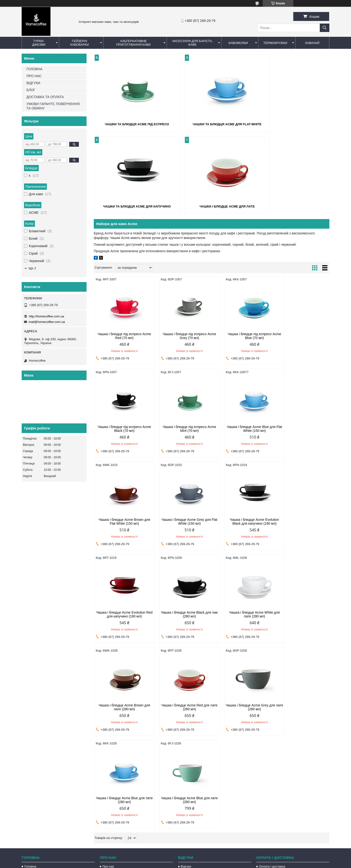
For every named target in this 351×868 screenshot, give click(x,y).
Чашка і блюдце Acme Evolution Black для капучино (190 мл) (122, 521)
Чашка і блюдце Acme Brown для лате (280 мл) (122, 614)
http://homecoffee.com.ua (46, 316)
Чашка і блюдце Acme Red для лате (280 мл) (182, 614)
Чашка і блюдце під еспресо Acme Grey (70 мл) (182, 335)
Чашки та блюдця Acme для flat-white (212, 124)
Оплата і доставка (272, 773)
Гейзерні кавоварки (79, 43)
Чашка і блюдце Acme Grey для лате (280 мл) (241, 614)
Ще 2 (32, 268)
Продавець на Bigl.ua (175, 859)
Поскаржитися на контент (165, 863)
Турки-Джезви (39, 43)
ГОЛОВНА (34, 69)
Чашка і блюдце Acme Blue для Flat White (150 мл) (182, 428)
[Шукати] (325, 28)
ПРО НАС (34, 76)
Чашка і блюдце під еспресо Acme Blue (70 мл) (241, 335)
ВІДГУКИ (33, 83)
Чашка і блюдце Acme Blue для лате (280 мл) (301, 614)
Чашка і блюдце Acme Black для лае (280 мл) (241, 521)
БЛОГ (31, 90)
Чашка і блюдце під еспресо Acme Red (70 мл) (122, 335)
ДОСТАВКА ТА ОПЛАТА (45, 97)
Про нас (108, 773)
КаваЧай (312, 43)
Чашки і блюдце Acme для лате (132, 206)
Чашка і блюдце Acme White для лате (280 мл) (301, 521)
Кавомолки (238, 43)
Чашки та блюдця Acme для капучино (291, 124)
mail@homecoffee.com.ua (47, 322)
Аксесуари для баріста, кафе (192, 43)
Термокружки (275, 43)
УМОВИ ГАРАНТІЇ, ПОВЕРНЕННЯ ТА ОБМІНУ (53, 106)
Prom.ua (198, 855)
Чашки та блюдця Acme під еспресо (132, 124)
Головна (30, 773)
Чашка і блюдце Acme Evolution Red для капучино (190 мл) (182, 521)
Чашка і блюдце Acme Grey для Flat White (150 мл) (301, 428)
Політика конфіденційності (203, 863)
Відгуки (186, 773)
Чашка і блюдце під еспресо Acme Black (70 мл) (301, 335)
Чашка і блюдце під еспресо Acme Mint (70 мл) (122, 428)
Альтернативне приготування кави (133, 43)
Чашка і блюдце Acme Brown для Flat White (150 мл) (241, 428)
